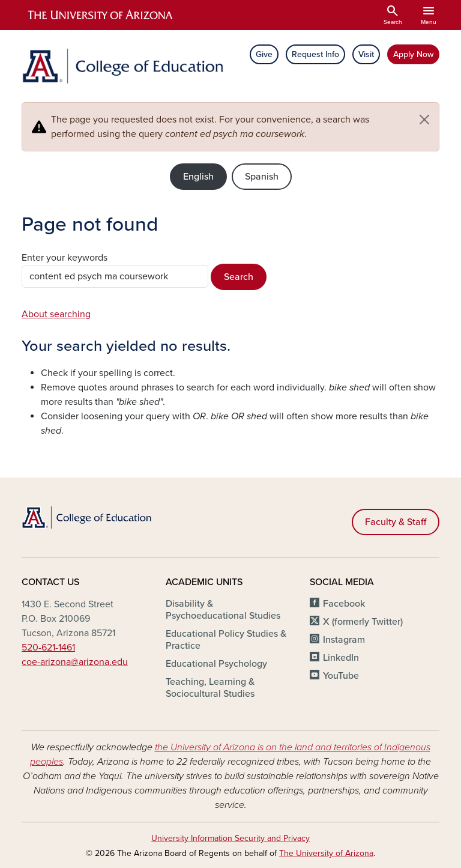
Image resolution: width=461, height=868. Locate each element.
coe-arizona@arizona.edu (75, 662)
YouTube (341, 676)
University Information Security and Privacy (230, 838)
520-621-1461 (48, 648)
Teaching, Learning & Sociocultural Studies (210, 688)
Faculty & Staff (396, 522)
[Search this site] (115, 276)
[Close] (424, 120)
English (198, 177)
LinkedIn (341, 658)
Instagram (344, 640)
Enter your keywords (65, 258)
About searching (56, 314)
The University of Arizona (326, 853)
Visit (366, 54)
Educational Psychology (216, 664)
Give (264, 54)
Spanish (262, 177)
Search (239, 277)
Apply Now (413, 54)
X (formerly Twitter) (363, 622)
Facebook (344, 604)
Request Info (315, 54)
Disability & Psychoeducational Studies (223, 610)
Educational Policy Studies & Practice (226, 640)
